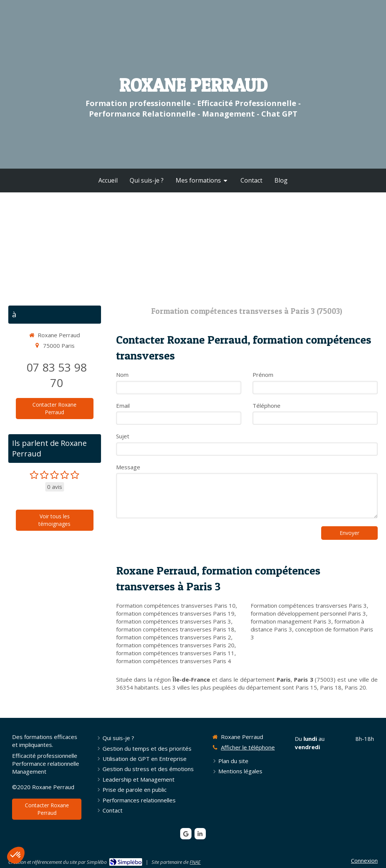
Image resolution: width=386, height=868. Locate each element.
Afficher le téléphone (248, 747)
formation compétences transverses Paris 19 (175, 613)
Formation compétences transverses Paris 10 (176, 605)
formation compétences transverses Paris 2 (174, 637)
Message (128, 467)
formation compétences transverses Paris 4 (174, 661)
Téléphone (267, 406)
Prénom (263, 375)
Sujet (123, 436)
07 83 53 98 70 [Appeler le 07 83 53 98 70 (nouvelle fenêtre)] (57, 375)
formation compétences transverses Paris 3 (174, 621)
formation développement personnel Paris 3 (308, 613)
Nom (122, 375)
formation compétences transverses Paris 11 (175, 653)
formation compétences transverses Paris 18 (175, 629)
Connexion (364, 860)
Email (123, 406)
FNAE (195, 862)
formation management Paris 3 (291, 621)
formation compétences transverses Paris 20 (175, 645)
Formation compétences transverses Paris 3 (309, 605)
